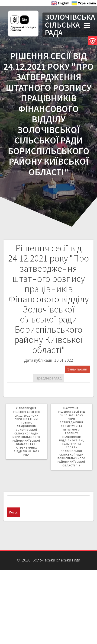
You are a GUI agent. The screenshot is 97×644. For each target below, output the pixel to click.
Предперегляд (49, 378)
